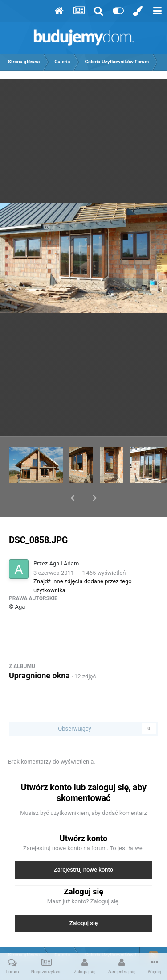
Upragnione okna (39, 652)
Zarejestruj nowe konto (83, 846)
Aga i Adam (64, 540)
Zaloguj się (84, 900)
